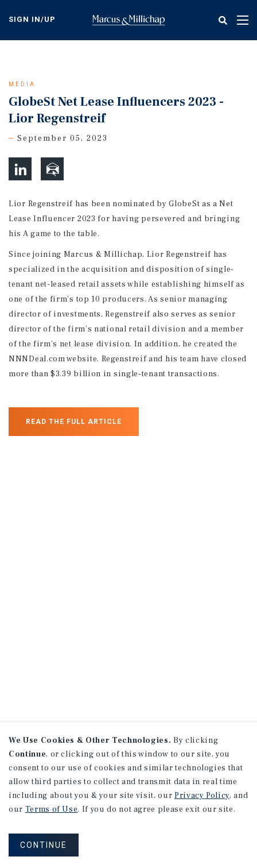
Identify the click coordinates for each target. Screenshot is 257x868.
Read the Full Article (74, 422)
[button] (20, 169)
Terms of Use (52, 809)
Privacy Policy (202, 796)
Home (128, 20)
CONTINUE (44, 845)
